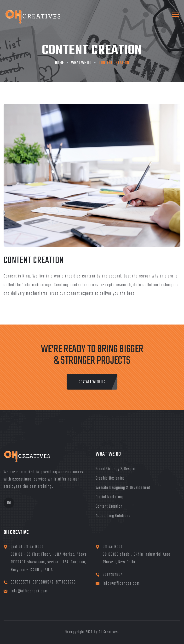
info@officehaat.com (29, 591)
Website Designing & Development (123, 488)
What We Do (81, 63)
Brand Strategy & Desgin (115, 469)
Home (60, 63)
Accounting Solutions (113, 516)
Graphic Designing (110, 478)
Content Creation (109, 507)
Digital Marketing (109, 497)
